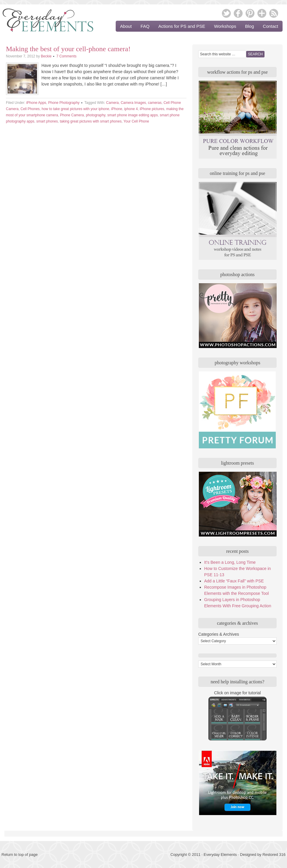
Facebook (238, 13)
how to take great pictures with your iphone (75, 109)
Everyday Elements (44, 22)
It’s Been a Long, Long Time (230, 562)
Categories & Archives (219, 634)
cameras (155, 103)
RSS (274, 13)
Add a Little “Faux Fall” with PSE (234, 581)
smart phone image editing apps (133, 115)
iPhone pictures (152, 109)
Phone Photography (64, 103)
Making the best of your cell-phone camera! (68, 49)
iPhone (117, 109)
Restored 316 (274, 855)
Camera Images (133, 103)
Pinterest (250, 13)
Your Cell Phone (136, 121)
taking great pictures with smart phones (91, 121)
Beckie (46, 56)
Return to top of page (20, 855)
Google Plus (262, 13)
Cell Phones (30, 109)
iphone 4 (131, 109)
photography (96, 115)
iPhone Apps (36, 103)
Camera (113, 103)
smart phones (47, 121)
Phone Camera (72, 115)
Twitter (226, 13)
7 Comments (66, 56)
